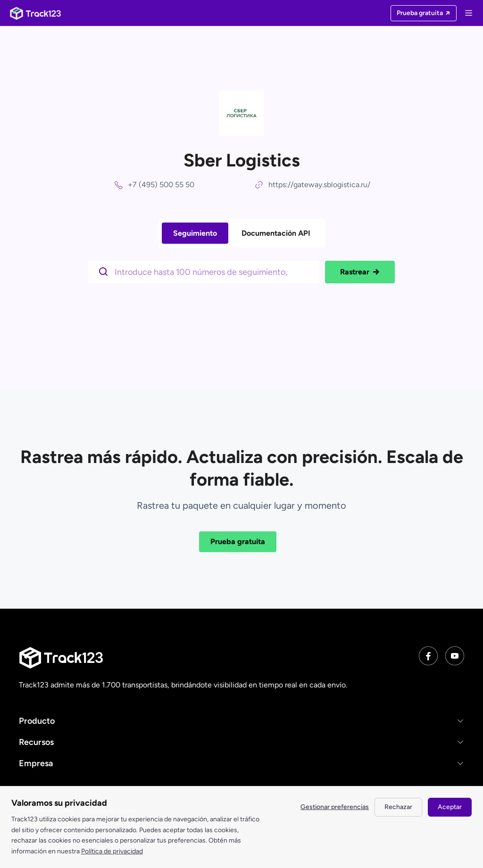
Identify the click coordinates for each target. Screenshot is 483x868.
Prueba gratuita (238, 541)
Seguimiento (195, 233)
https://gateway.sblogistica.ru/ (319, 185)
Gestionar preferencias (335, 807)
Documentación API (276, 233)
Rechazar (398, 807)
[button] (241, 721)
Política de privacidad (112, 851)
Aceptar (450, 807)
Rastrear (360, 272)
